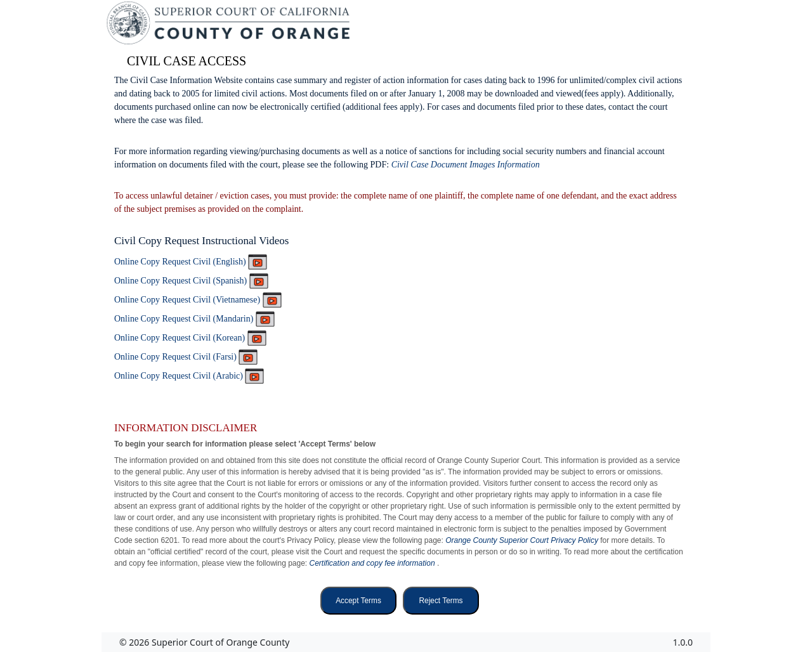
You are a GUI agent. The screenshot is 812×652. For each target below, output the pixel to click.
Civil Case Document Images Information (466, 165)
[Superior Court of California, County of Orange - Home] (229, 26)
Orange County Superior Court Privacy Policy (523, 540)
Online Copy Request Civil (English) (191, 262)
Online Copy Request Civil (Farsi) (186, 357)
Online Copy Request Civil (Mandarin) (194, 319)
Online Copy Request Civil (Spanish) (191, 281)
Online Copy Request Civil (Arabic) (189, 376)
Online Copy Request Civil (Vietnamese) (198, 300)
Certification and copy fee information (373, 563)
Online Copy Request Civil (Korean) (190, 338)
